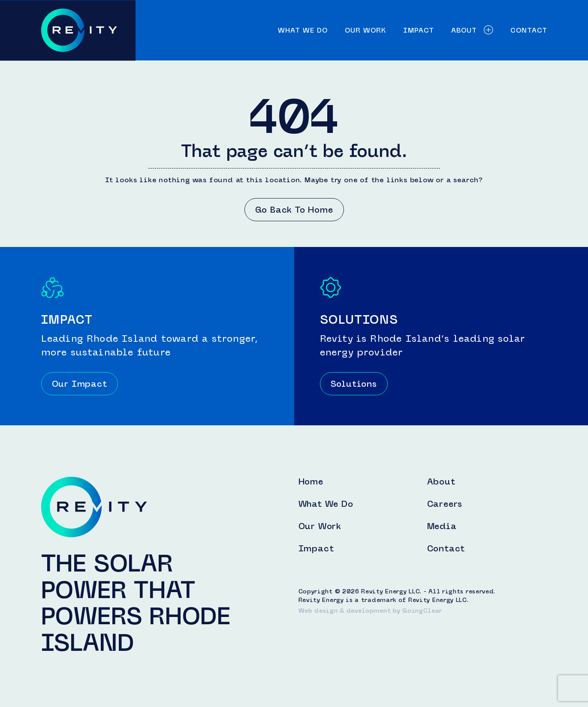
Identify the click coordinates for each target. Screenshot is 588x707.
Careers (445, 504)
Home (311, 481)
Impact (419, 30)
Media (442, 526)
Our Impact (80, 384)
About (472, 30)
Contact (529, 30)
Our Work (365, 30)
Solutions (354, 384)
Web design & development (345, 611)
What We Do (303, 30)
